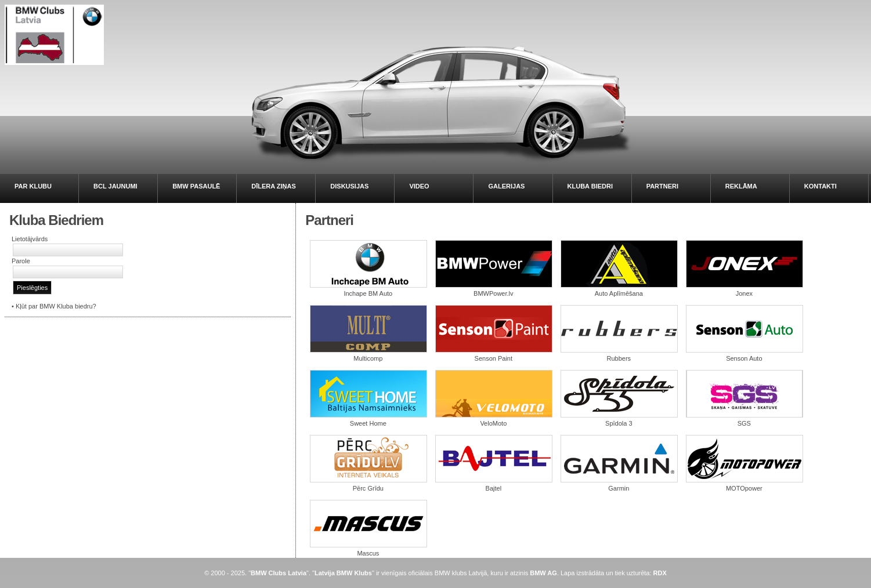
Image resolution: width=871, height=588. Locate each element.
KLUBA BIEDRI (590, 186)
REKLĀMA (741, 186)
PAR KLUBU (33, 186)
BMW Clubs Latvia (279, 573)
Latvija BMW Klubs (343, 573)
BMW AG (543, 573)
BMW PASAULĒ (196, 186)
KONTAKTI (821, 186)
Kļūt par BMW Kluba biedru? (56, 306)
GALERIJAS (506, 186)
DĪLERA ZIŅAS (274, 186)
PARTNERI (662, 186)
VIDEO (419, 186)
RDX (660, 573)
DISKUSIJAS (349, 186)
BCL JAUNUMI (115, 186)
